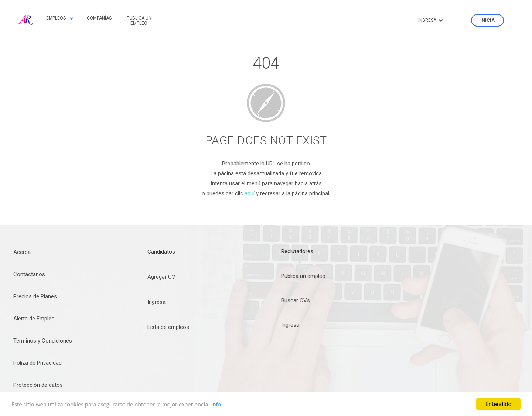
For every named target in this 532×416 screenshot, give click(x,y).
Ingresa (431, 20)
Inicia (487, 20)
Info (216, 404)
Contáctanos (29, 274)
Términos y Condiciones (43, 341)
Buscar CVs (296, 300)
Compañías (99, 18)
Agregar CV (161, 277)
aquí (250, 193)
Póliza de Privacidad (37, 363)
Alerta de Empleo (34, 319)
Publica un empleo (139, 21)
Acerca (22, 252)
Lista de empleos (168, 327)
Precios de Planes (35, 296)
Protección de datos (38, 385)
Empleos (60, 18)
